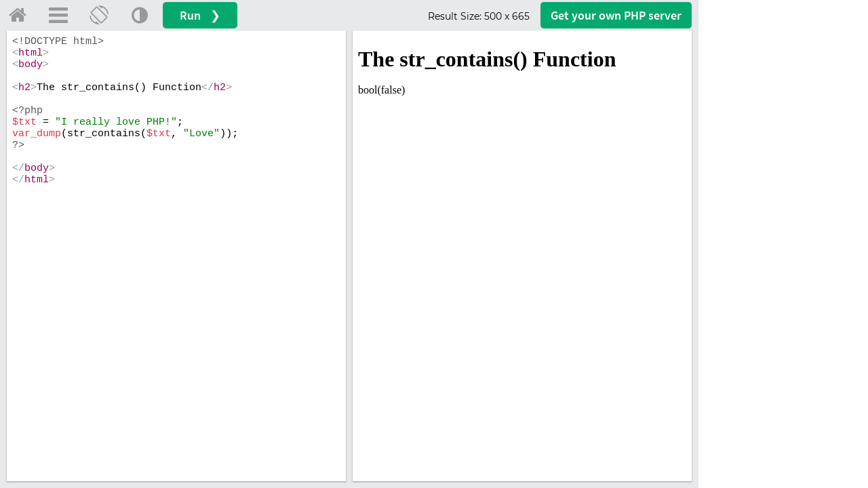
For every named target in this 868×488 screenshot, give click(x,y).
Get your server (616, 15)
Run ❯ (200, 15)
